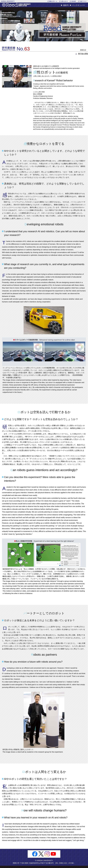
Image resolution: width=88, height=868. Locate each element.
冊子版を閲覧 (83, 54)
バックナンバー (79, 5)
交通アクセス (83, 1)
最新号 (66, 5)
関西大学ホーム (53, 1)
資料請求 (74, 1)
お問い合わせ (64, 1)
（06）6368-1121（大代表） (65, 863)
